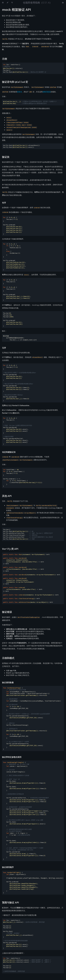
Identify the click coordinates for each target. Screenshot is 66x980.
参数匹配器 (47, 92)
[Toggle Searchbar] (12, 3)
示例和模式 (8, 658)
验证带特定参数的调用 (12, 757)
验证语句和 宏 (15, 82)
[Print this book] (63, 3)
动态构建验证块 (9, 452)
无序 (4, 348)
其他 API (7, 496)
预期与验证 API (11, 902)
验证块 (6, 157)
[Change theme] (7, 3)
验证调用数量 (8, 682)
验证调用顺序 (8, 867)
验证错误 (7, 612)
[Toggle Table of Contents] (3, 3)
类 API (10, 549)
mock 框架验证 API (17, 10)
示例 (4, 59)
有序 (4, 203)
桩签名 (20, 92)
